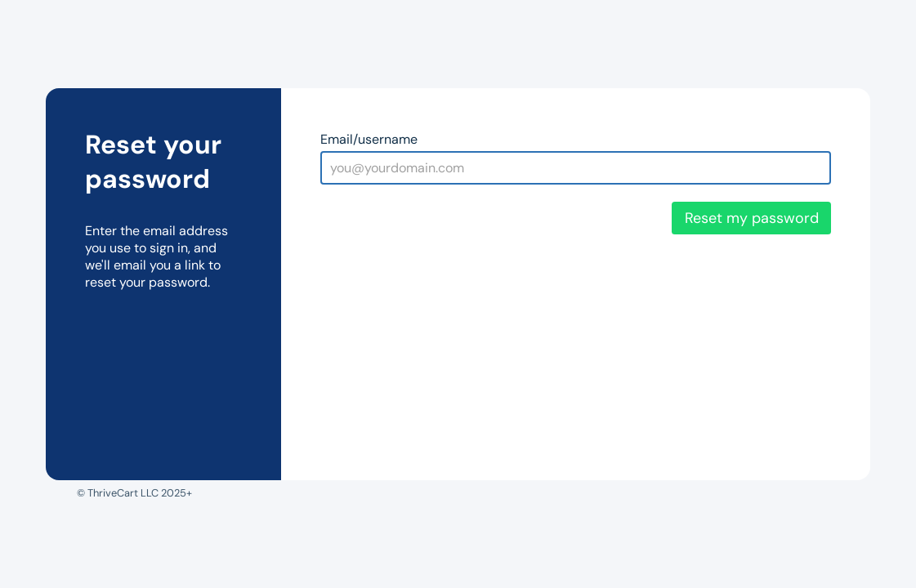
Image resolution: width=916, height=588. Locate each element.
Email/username (369, 139)
